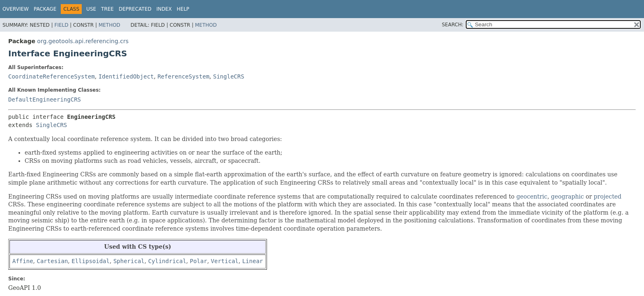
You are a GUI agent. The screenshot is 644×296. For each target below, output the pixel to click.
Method (109, 25)
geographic (568, 197)
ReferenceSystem (183, 76)
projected (608, 197)
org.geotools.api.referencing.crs (83, 41)
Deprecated (135, 9)
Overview (16, 9)
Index (164, 9)
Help (183, 9)
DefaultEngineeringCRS (45, 99)
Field (61, 25)
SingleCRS (229, 76)
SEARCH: (453, 25)
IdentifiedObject (126, 76)
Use (91, 9)
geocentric (532, 197)
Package (45, 9)
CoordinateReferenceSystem (52, 76)
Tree (107, 9)
